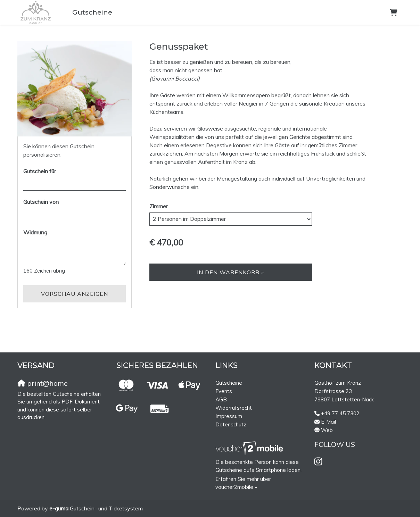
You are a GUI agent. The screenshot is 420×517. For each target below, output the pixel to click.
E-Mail (328, 422)
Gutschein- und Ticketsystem (96, 508)
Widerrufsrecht (234, 408)
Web (327, 430)
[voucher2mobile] (250, 448)
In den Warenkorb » (230, 272)
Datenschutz (231, 424)
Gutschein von (41, 202)
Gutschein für (40, 171)
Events (224, 391)
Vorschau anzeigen (75, 294)
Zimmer (159, 206)
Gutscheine (92, 12)
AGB (221, 399)
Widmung (35, 232)
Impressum (229, 416)
